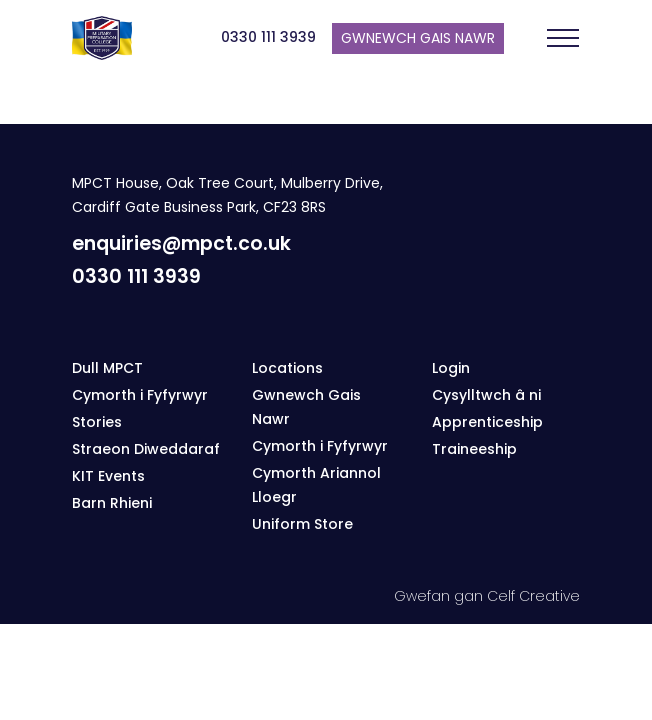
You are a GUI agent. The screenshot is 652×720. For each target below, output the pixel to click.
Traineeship (474, 449)
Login (451, 368)
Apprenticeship (487, 422)
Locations (287, 368)
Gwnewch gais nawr (418, 38)
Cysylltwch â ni (486, 395)
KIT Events (108, 476)
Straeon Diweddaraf (146, 449)
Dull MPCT (107, 368)
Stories (97, 422)
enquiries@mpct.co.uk (181, 243)
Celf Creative (533, 596)
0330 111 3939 (268, 37)
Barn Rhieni (112, 503)
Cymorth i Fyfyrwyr (140, 395)
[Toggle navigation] (563, 38)
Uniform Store (302, 524)
